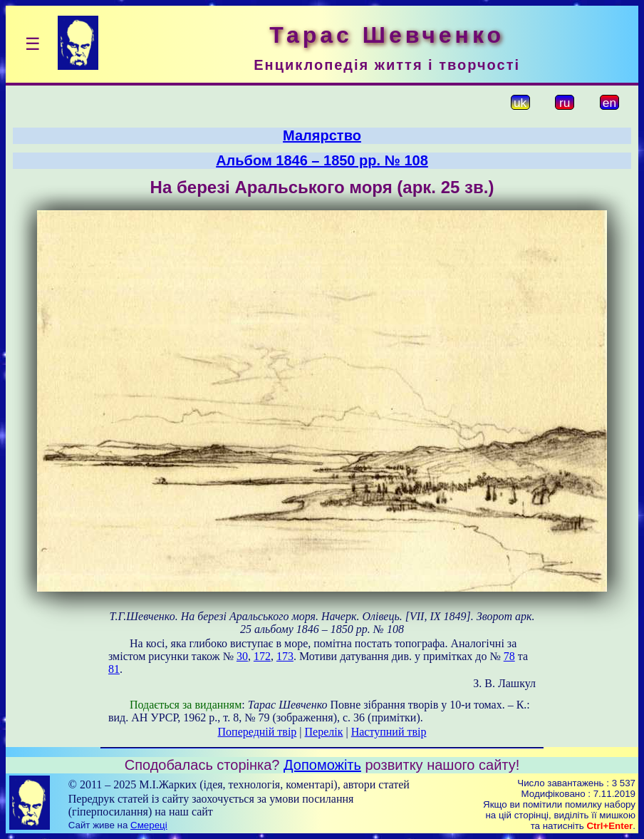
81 (114, 669)
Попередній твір (258, 732)
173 (285, 656)
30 (242, 656)
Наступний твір (389, 732)
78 (509, 656)
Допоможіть (322, 765)
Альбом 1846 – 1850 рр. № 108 (322, 160)
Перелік (324, 732)
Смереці (149, 825)
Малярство (322, 135)
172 (262, 656)
